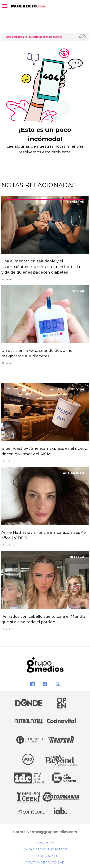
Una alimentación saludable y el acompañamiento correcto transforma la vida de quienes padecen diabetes (41, 267)
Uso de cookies (45, 856)
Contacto (45, 843)
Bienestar (75, 202)
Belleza (77, 557)
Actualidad (74, 473)
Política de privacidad (45, 862)
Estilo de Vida (71, 389)
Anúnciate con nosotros (45, 849)
